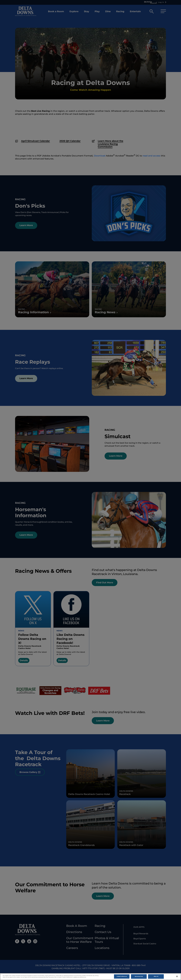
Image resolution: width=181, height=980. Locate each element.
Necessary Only (139, 976)
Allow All (156, 976)
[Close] (177, 977)
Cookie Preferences (122, 976)
